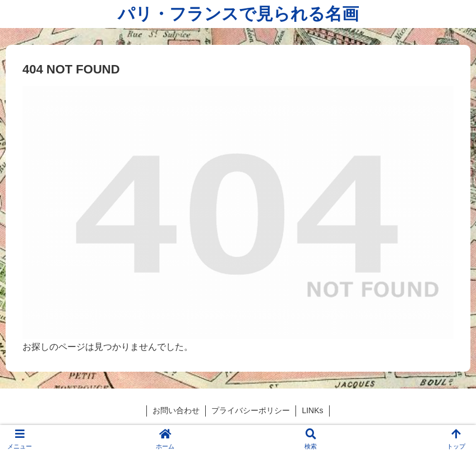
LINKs (312, 410)
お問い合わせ (176, 410)
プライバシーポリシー (251, 410)
